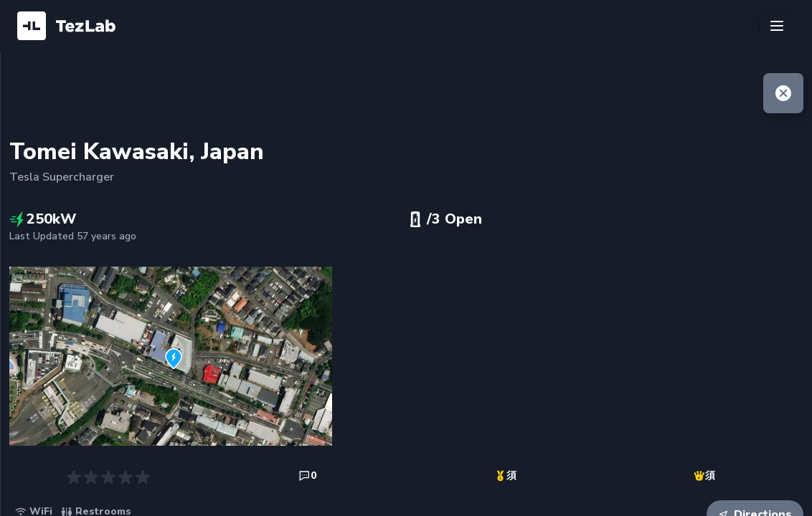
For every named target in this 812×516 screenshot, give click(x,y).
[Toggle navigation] (777, 26)
